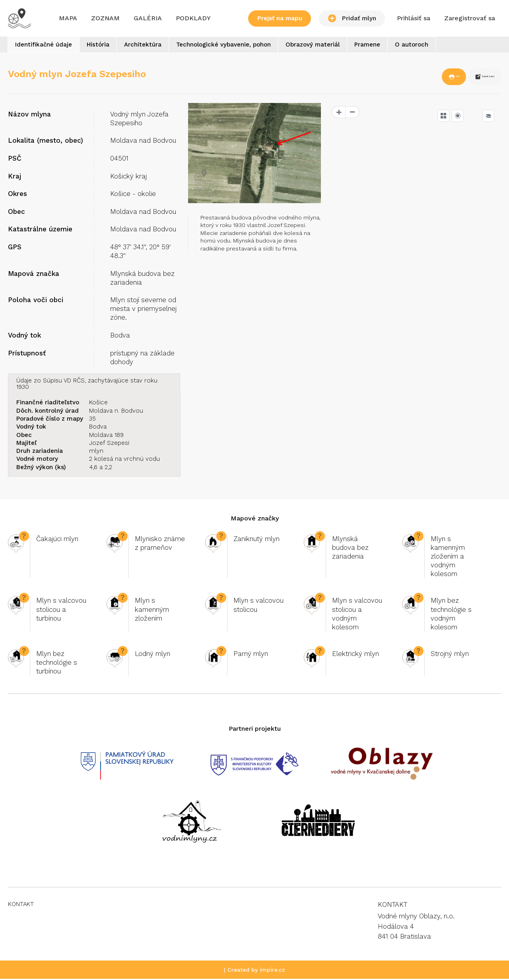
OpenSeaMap (484, 300)
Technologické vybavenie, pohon (240, 46)
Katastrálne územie (40, 231)
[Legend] (488, 117)
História (105, 46)
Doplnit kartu (469, 79)
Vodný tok (24, 337)
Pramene (393, 46)
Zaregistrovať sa (470, 18)
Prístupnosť (27, 354)
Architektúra (155, 46)
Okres (17, 195)
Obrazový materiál (334, 46)
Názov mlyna (29, 115)
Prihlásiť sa (414, 18)
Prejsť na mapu (280, 18)
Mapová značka (34, 275)
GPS (15, 248)
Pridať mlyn (352, 18)
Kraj (15, 177)
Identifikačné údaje (46, 46)
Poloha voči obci (36, 301)
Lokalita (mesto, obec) (46, 142)
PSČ (15, 160)
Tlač (415, 79)
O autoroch (443, 46)
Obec (17, 213)
